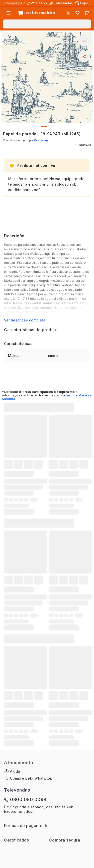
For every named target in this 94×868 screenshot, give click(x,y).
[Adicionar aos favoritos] (84, 40)
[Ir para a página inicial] (37, 13)
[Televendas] (62, 3)
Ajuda (15, 771)
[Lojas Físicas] (82, 3)
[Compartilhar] (84, 56)
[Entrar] (68, 13)
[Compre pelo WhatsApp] (37, 3)
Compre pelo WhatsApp (31, 778)
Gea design (42, 140)
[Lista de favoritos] (77, 13)
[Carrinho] (86, 13)
